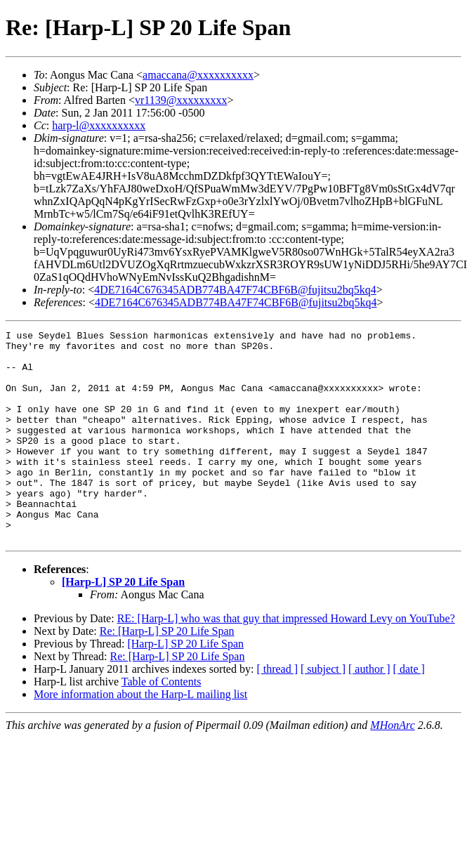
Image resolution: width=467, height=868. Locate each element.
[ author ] (369, 711)
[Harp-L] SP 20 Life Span (123, 624)
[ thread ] (277, 711)
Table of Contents (162, 724)
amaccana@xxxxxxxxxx (198, 75)
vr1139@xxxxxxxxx (181, 100)
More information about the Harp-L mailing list (140, 736)
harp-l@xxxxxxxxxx (99, 125)
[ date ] (409, 711)
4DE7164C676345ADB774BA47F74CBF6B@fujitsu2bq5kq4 (235, 290)
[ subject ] (323, 711)
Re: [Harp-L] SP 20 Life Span (167, 673)
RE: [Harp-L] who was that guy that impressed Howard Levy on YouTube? (286, 660)
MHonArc (392, 767)
